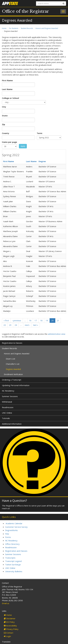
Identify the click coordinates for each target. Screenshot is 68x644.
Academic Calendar (14, 523)
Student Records (27, 28)
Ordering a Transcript (12, 380)
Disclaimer (10, 618)
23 (10, 325)
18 (41, 320)
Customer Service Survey (16, 527)
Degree (42, 161)
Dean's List (10, 359)
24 (16, 325)
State (5, 116)
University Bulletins (14, 571)
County (6, 133)
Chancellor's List (13, 364)
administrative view (57, 334)
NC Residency (8, 391)
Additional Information (12, 424)
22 (5, 325)
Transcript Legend (13, 561)
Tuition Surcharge (13, 565)
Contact (9, 633)
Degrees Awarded (13, 369)
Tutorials (6, 418)
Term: (40, 133)
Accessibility (10, 626)
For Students (14, 28)
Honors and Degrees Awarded (47, 28)
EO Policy (9, 622)
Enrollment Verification (13, 374)
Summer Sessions (10, 396)
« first (6, 320)
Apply (23, 146)
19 (47, 320)
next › (27, 325)
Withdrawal (7, 402)
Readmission (8, 407)
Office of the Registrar (25, 11)
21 (58, 320)
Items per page (9, 142)
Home (4, 28)
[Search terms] (49, 4)
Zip (3, 124)
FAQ (7, 534)
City (4, 107)
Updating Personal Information (16, 385)
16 (30, 320)
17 (36, 320)
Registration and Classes (16, 551)
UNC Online (7, 413)
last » (36, 325)
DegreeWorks (11, 530)
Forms (8, 537)
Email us (6, 603)
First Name (7, 80)
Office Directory (12, 544)
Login (7, 636)
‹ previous (17, 320)
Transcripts (10, 558)
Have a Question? (14, 501)
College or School (10, 98)
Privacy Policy (11, 629)
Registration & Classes (12, 343)
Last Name (7, 89)
